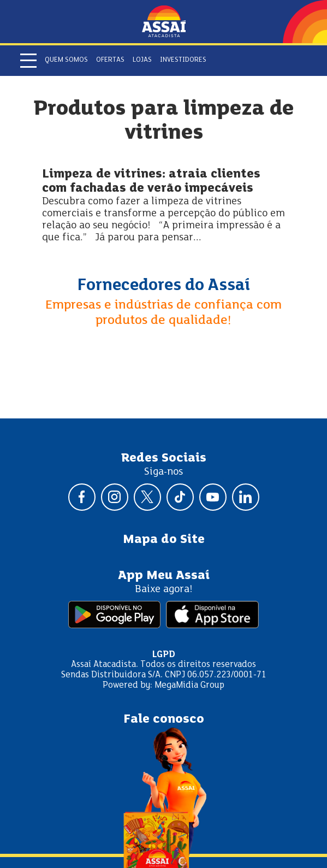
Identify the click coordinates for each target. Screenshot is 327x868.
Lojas (142, 60)
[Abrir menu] (28, 61)
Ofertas (110, 60)
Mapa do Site (164, 540)
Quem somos (66, 60)
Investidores (183, 60)
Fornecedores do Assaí (164, 286)
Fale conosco (164, 719)
